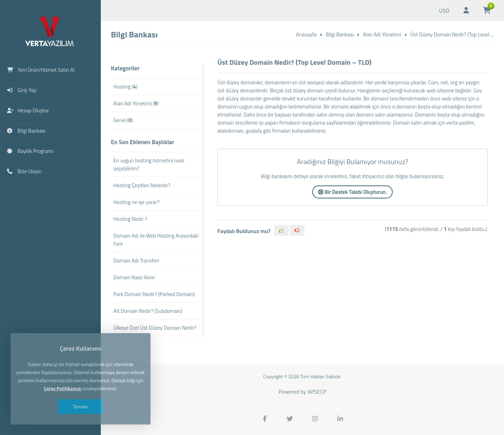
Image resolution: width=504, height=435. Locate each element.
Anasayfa (306, 34)
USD (444, 10)
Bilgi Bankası (339, 34)
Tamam (80, 406)
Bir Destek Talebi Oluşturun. (352, 192)
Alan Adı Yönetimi (382, 34)
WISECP (317, 392)
